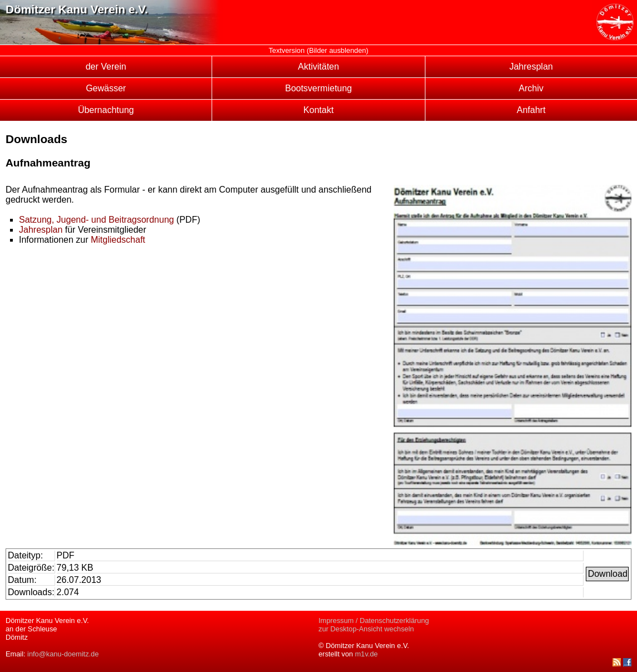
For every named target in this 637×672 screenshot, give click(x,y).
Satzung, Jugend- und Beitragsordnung (96, 220)
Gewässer (106, 88)
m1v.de (366, 654)
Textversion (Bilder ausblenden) (318, 50)
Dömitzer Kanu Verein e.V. (77, 9)
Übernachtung (106, 110)
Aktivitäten (318, 67)
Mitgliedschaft (118, 240)
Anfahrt (531, 110)
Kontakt (318, 110)
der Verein (106, 67)
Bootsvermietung (318, 88)
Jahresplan (531, 67)
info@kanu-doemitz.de (63, 654)
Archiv (531, 88)
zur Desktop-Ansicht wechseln (366, 629)
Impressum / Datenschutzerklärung (374, 621)
